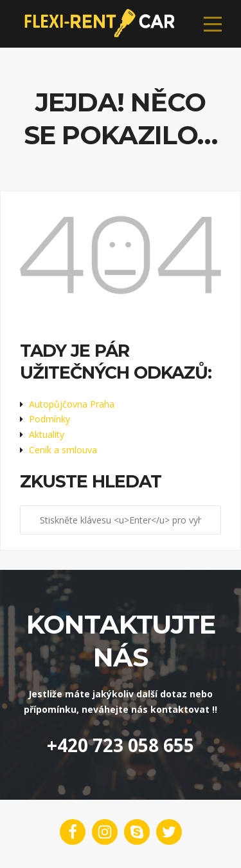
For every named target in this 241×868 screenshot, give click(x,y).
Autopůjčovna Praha (72, 404)
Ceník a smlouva (63, 450)
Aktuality (47, 434)
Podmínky (49, 419)
